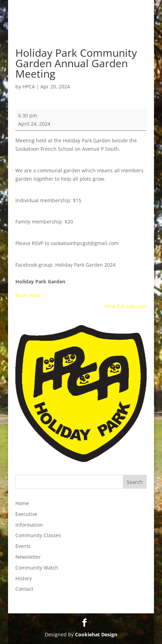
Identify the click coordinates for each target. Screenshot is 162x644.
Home (22, 503)
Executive (26, 514)
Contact (24, 589)
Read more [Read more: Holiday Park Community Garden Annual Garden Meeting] (28, 295)
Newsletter (28, 557)
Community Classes (38, 535)
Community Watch (37, 568)
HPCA (29, 87)
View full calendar (126, 306)
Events (23, 546)
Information (29, 525)
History (24, 578)
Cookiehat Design (96, 634)
